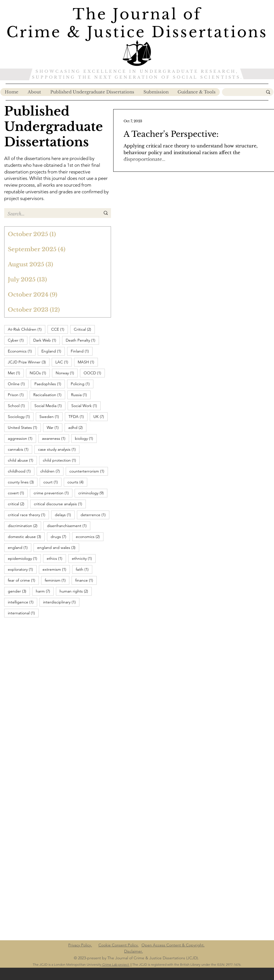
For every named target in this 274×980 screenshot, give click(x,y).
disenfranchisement (69, 526)
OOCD (94, 373)
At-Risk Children (27, 329)
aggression (22, 438)
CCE (60, 329)
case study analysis (59, 449)
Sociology (21, 416)
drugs (60, 536)
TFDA (78, 416)
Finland (82, 351)
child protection (61, 460)
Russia (81, 395)
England (53, 351)
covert (18, 493)
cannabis (20, 449)
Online (18, 384)
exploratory (22, 569)
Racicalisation (49, 395)
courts (77, 482)
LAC (64, 362)
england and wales (58, 547)
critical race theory (28, 515)
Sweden (51, 416)
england (20, 547)
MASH (88, 362)
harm (45, 591)
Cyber (18, 340)
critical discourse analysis (60, 504)
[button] (196, 92)
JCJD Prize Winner (29, 362)
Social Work (86, 406)
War (55, 427)
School (18, 406)
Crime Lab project (116, 964)
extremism (56, 569)
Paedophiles (50, 384)
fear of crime (23, 580)
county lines (23, 482)
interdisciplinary (61, 602)
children (52, 471)
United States (24, 427)
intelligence (23, 602)
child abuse (22, 460)
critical (18, 504)
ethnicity (84, 558)
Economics (22, 351)
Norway (67, 373)
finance (86, 580)
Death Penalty (82, 340)
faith (84, 569)
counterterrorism (89, 471)
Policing (82, 384)
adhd (77, 427)
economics (90, 536)
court (52, 482)
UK (101, 416)
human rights (76, 591)
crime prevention (53, 493)
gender (19, 591)
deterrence (95, 515)
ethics (56, 558)
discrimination (24, 526)
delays (65, 515)
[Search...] (240, 93)
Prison (18, 395)
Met (16, 373)
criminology (93, 493)
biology (86, 438)
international (23, 613)
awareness (55, 438)
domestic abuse (26, 536)
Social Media (50, 406)
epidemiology (24, 558)
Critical (84, 329)
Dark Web (47, 340)
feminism (57, 580)
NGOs (40, 373)
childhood (21, 471)
